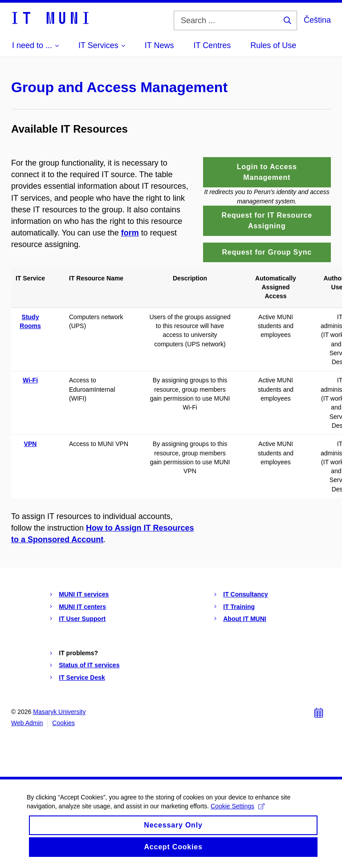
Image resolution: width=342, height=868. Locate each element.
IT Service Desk (82, 677)
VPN (31, 444)
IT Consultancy (245, 594)
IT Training (239, 607)
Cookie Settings (238, 806)
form (130, 233)
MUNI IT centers (82, 607)
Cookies (63, 723)
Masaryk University (59, 712)
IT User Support (82, 619)
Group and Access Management (119, 87)
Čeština (317, 20)
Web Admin (27, 723)
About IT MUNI (244, 619)
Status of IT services (89, 665)
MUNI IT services (84, 594)
